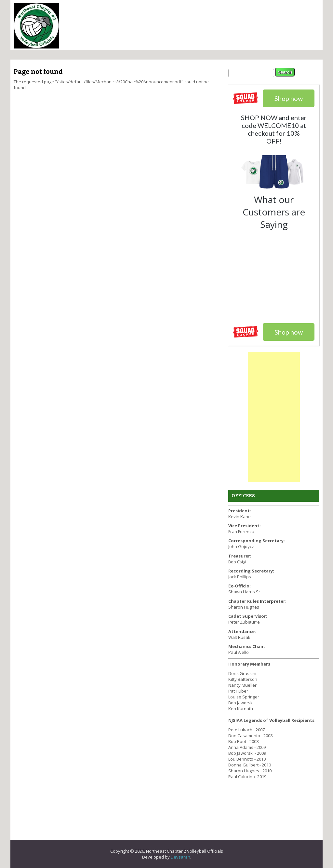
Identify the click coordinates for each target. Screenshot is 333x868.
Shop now (289, 332)
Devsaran (180, 857)
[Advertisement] (274, 417)
